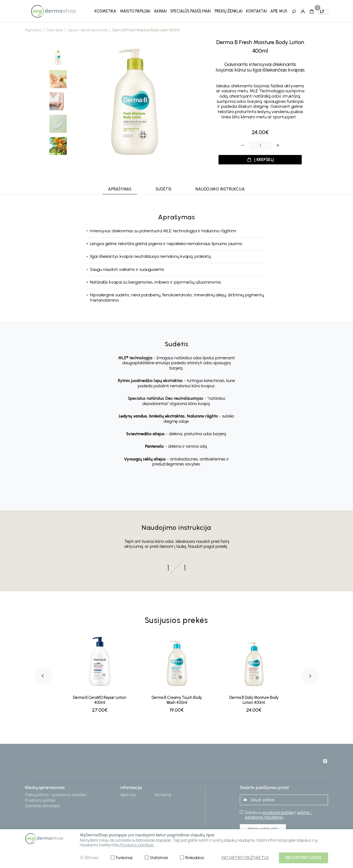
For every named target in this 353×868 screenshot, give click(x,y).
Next (310, 674)
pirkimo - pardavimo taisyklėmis (279, 814)
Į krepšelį (264, 158)
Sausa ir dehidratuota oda (87, 29)
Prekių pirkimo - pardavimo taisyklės (56, 794)
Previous (43, 674)
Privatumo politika (40, 799)
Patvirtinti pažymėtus (245, 858)
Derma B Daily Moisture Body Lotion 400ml (254, 699)
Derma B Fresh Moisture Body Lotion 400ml (146, 29)
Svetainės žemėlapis (43, 805)
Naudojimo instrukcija (220, 188)
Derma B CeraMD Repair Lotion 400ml (100, 699)
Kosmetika (105, 11)
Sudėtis (164, 188)
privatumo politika (278, 811)
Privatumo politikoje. (137, 845)
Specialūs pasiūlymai (191, 11)
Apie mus (279, 11)
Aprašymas (120, 188)
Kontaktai (256, 11)
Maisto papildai (135, 11)
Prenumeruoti (263, 828)
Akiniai (160, 11)
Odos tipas (54, 29)
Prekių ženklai (228, 11)
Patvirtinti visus (304, 858)
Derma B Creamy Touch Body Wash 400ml (177, 699)
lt (322, 11)
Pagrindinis (33, 29)
